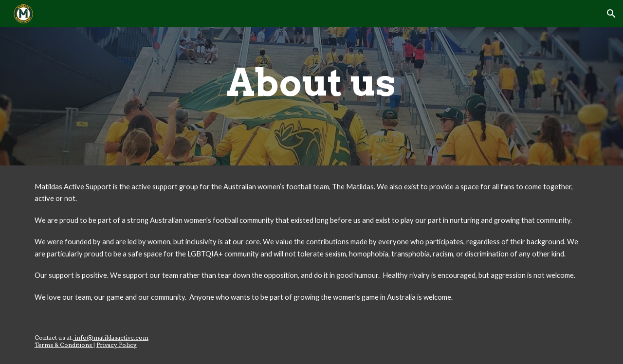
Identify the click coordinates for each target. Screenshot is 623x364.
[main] (311, 83)
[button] (611, 14)
